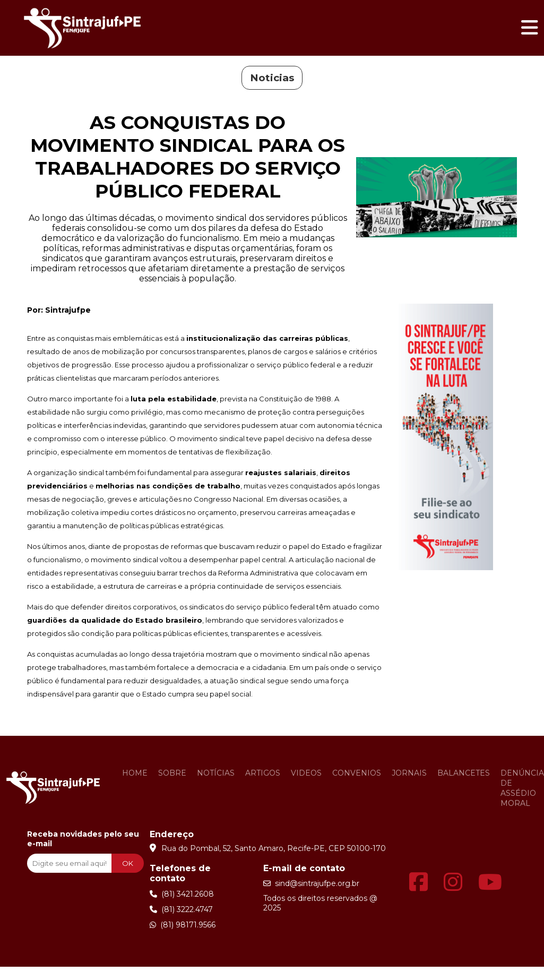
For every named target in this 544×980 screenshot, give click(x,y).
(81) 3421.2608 (182, 894)
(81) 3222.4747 (181, 909)
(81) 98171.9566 (183, 925)
